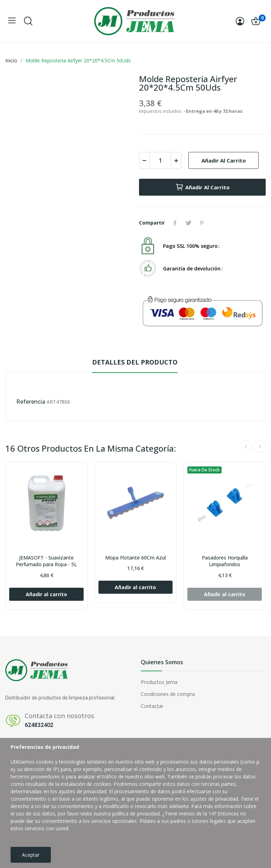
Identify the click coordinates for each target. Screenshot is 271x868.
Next (260, 447)
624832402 (39, 725)
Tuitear (188, 223)
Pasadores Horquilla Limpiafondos (225, 561)
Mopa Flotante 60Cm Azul (135, 558)
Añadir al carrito (224, 160)
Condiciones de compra (168, 694)
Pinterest (202, 223)
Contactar (152, 706)
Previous (246, 447)
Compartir (175, 223)
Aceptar (31, 855)
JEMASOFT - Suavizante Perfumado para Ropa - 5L (46, 561)
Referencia (31, 402)
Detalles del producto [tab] (135, 362)
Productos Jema (159, 682)
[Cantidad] (160, 160)
